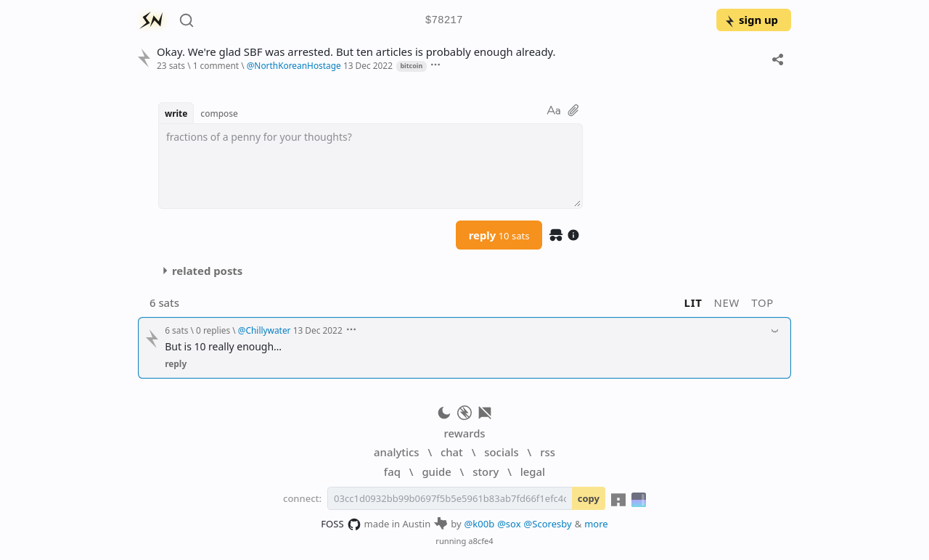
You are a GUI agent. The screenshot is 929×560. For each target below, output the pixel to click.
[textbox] (371, 166)
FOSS (341, 524)
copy (589, 498)
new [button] (727, 302)
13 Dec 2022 (368, 65)
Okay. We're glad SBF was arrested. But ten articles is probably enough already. (356, 52)
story (486, 472)
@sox (509, 524)
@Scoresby (548, 524)
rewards (464, 433)
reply (499, 235)
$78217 (444, 21)
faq (392, 472)
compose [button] (219, 113)
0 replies (213, 330)
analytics (396, 452)
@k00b (480, 524)
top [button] (762, 302)
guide (436, 472)
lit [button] (693, 302)
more (596, 524)
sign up (751, 20)
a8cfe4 (481, 541)
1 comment (216, 65)
